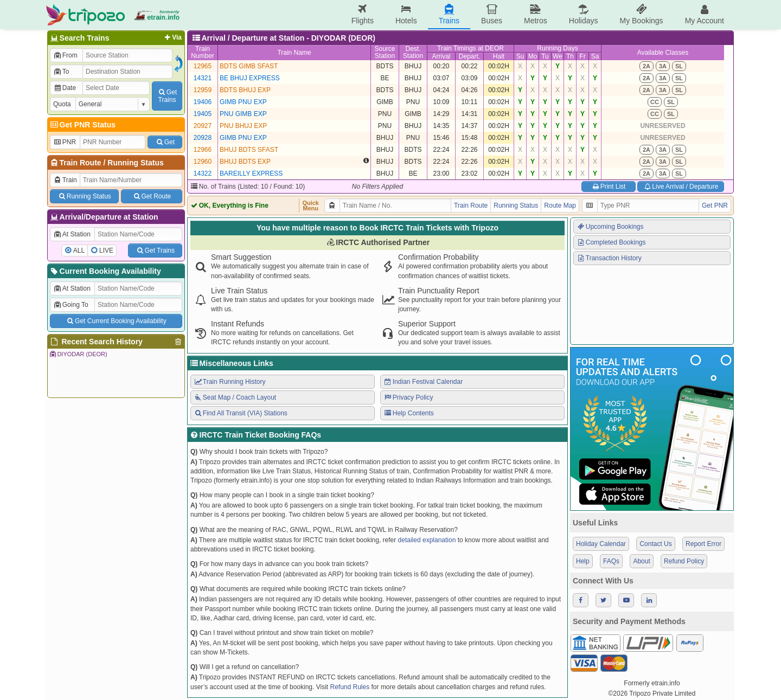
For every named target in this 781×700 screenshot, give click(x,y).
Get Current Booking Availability (116, 321)
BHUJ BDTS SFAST (249, 150)
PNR (65, 142)
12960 (203, 162)
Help (583, 561)
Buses (492, 14)
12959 (203, 90)
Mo (533, 56)
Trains (449, 14)
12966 (203, 150)
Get (165, 142)
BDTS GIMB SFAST (249, 66)
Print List (608, 187)
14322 (203, 174)
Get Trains (155, 251)
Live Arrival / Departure (681, 187)
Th (570, 56)
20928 (203, 138)
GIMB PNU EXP (243, 102)
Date (65, 88)
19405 (203, 114)
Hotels (406, 14)
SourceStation (385, 52)
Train (65, 180)
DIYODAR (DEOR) (78, 354)
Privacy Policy (408, 397)
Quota (62, 104)
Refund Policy (684, 561)
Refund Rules (350, 687)
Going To (71, 305)
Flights (363, 14)
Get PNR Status (82, 125)
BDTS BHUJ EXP (245, 90)
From (65, 55)
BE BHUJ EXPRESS (250, 78)
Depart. (469, 56)
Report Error (703, 544)
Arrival (441, 56)
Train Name (294, 53)
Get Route (152, 196)
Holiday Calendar (601, 544)
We (558, 56)
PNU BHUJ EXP (243, 126)
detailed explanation (427, 540)
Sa (595, 56)
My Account (705, 14)
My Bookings (641, 14)
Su (520, 56)
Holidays (584, 14)
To (61, 72)
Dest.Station (413, 52)
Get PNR (715, 205)
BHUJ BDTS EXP (245, 162)
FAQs (611, 561)
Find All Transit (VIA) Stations (241, 413)
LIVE (106, 251)
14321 (203, 78)
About (641, 561)
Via (172, 37)
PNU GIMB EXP (243, 114)
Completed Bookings (611, 242)
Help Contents (409, 413)
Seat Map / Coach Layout (235, 397)
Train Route (81, 163)
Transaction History (609, 258)
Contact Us (655, 544)
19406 (203, 102)
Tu (545, 56)
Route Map (560, 205)
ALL (79, 251)
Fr (582, 56)
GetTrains (167, 96)
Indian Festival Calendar (423, 382)
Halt (499, 56)
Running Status (135, 163)
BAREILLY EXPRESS (251, 174)
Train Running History (229, 382)
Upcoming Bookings (610, 227)
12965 (203, 66)
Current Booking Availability (105, 271)
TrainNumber (203, 52)
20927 (203, 126)
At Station (72, 234)
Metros (536, 14)
